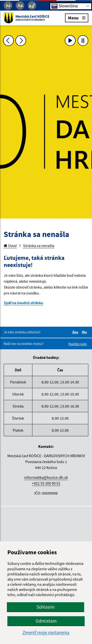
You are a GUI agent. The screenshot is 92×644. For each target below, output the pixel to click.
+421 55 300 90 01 (46, 483)
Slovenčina (65, 6)
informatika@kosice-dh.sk (46, 477)
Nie (85, 332)
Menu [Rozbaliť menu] (77, 18)
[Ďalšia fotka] (21, 41)
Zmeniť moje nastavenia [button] (46, 633)
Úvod (10, 246)
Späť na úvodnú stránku (23, 303)
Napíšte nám (78, 344)
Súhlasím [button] (46, 607)
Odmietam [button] (46, 621)
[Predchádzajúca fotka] (8, 41)
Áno (76, 332)
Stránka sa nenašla (39, 246)
